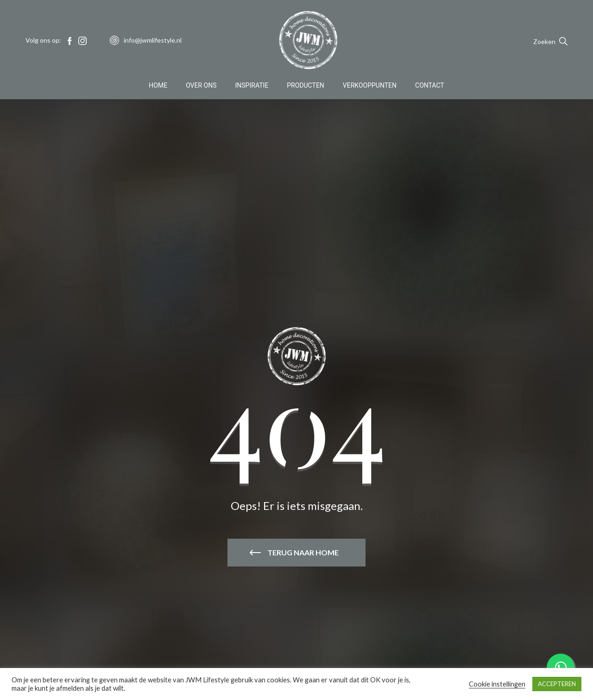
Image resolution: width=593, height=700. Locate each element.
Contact (430, 85)
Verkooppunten (370, 85)
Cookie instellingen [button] (497, 684)
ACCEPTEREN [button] (557, 684)
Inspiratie (252, 85)
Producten (306, 85)
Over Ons (201, 85)
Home (158, 85)
